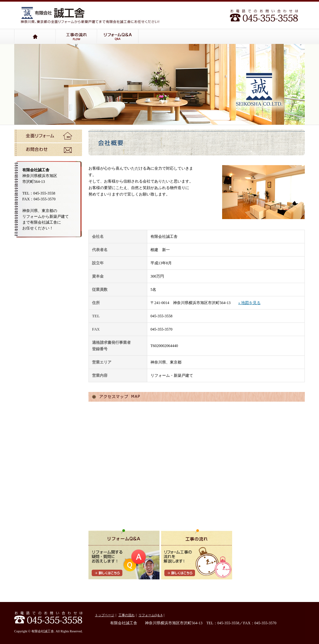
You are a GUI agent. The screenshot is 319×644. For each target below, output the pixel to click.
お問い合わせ (48, 150)
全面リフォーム (48, 136)
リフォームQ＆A (118, 36)
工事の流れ (77, 36)
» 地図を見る (249, 303)
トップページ (35, 36)
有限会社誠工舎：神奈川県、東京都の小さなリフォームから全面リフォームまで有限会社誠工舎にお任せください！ (53, 13)
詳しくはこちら (107, 573)
